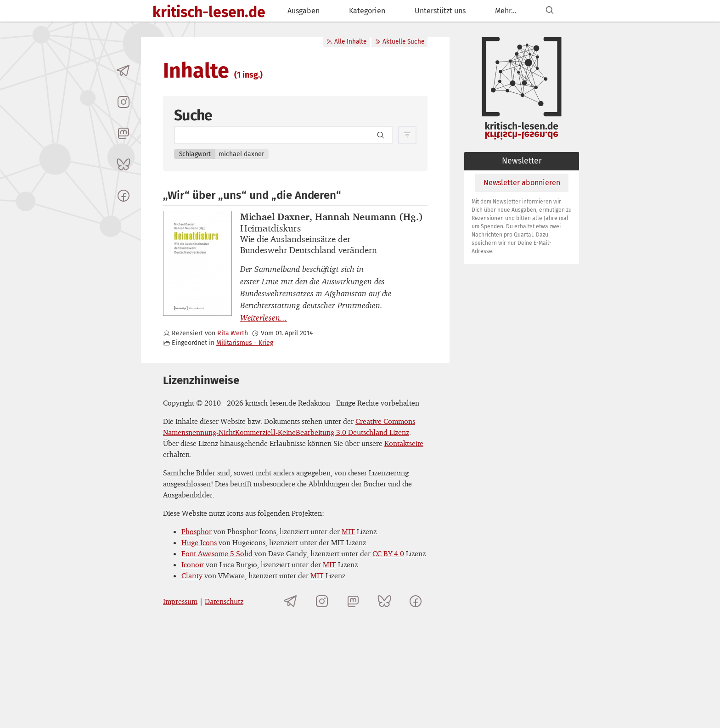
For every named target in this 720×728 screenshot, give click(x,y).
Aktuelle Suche (400, 42)
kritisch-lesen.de (209, 12)
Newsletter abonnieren (522, 183)
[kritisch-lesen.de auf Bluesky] (124, 164)
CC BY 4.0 (388, 553)
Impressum (180, 601)
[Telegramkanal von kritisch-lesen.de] (124, 71)
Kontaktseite (404, 443)
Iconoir (193, 564)
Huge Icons (199, 542)
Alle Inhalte (346, 42)
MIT (348, 531)
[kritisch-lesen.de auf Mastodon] (124, 133)
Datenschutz (224, 601)
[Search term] (283, 135)
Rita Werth (233, 333)
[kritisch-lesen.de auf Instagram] (124, 102)
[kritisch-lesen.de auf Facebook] (124, 196)
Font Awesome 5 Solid (217, 553)
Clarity (192, 576)
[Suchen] (550, 11)
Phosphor (197, 531)
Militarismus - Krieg (245, 343)
